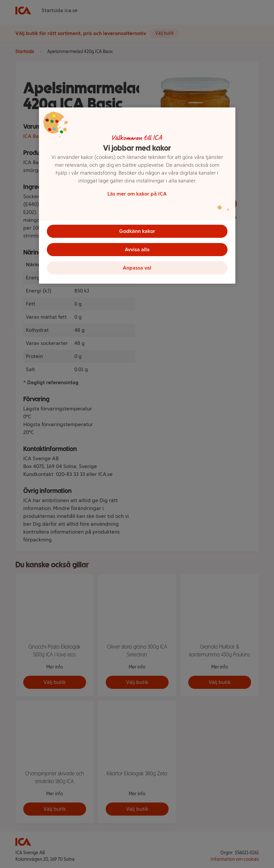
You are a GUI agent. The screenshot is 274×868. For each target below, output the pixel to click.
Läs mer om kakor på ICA (137, 194)
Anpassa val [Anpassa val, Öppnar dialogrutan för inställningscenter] (137, 268)
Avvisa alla (137, 249)
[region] (137, 196)
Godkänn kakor (137, 231)
